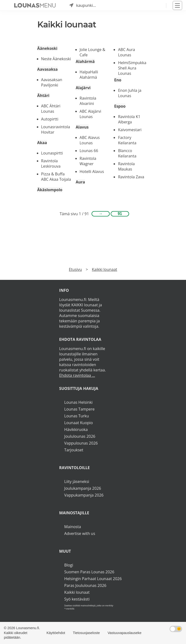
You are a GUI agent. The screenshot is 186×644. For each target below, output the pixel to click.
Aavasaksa (48, 69)
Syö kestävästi (77, 599)
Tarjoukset (74, 450)
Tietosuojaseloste (86, 633)
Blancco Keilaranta (127, 153)
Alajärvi (83, 88)
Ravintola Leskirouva (51, 163)
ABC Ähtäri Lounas (51, 109)
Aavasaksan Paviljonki (52, 82)
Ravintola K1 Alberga (129, 119)
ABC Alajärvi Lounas (90, 114)
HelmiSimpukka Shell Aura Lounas (132, 68)
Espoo (120, 106)
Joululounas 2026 (80, 436)
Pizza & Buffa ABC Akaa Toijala (56, 177)
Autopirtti (50, 119)
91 (120, 214)
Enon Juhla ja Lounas (130, 93)
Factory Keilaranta (127, 140)
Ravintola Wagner (88, 161)
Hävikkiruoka (76, 429)
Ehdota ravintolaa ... (77, 375)
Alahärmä (85, 61)
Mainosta (73, 527)
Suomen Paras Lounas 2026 (89, 572)
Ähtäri (43, 95)
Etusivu (75, 269)
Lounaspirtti (52, 153)
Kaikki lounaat (105, 269)
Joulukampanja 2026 (83, 488)
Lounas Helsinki (78, 402)
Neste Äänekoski (56, 59)
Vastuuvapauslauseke (124, 633)
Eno (118, 80)
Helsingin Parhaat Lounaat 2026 (93, 579)
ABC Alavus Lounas (90, 140)
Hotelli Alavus (92, 172)
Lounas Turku (77, 416)
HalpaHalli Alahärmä (89, 75)
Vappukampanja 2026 (84, 495)
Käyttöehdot (56, 633)
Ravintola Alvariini (88, 101)
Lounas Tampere (79, 409)
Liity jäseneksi (77, 481)
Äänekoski (47, 48)
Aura (80, 182)
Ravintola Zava (131, 177)
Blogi (69, 565)
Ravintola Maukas (126, 166)
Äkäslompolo (50, 190)
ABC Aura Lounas (126, 52)
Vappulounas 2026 (81, 443)
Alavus (82, 127)
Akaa (42, 143)
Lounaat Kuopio (78, 423)
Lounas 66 (89, 151)
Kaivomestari (130, 130)
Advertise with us (80, 533)
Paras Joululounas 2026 (85, 585)
